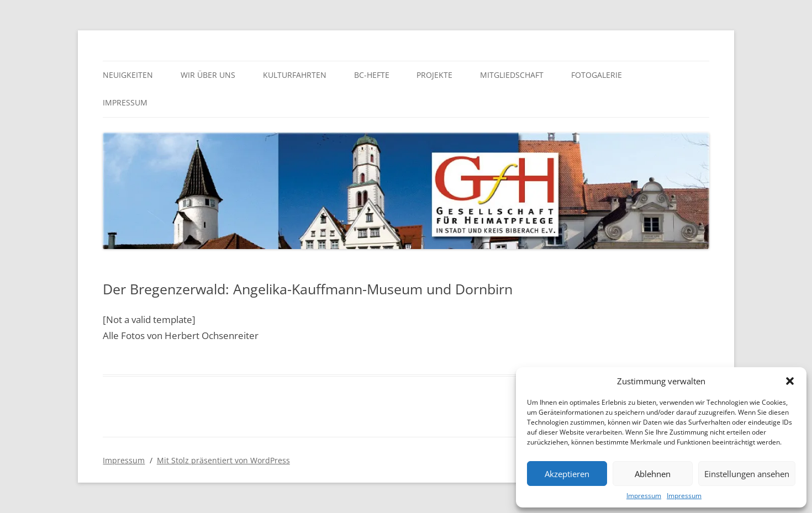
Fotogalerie (597, 75)
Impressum (644, 496)
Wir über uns (208, 75)
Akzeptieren (567, 474)
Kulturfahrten (295, 75)
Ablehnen (653, 474)
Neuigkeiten (128, 75)
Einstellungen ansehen (747, 474)
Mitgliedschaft (512, 75)
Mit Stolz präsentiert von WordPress (223, 460)
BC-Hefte (372, 75)
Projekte (434, 75)
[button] (790, 381)
